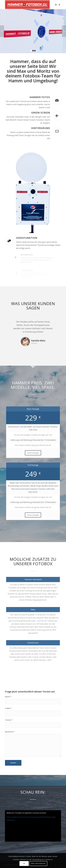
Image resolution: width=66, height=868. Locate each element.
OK (24, 863)
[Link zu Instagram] (56, 5)
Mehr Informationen (38, 863)
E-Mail (8, 708)
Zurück (2, 31)
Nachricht (10, 732)
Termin (9, 720)
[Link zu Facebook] (59, 5)
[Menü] (45, 5)
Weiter (64, 31)
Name (8, 697)
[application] (33, 826)
